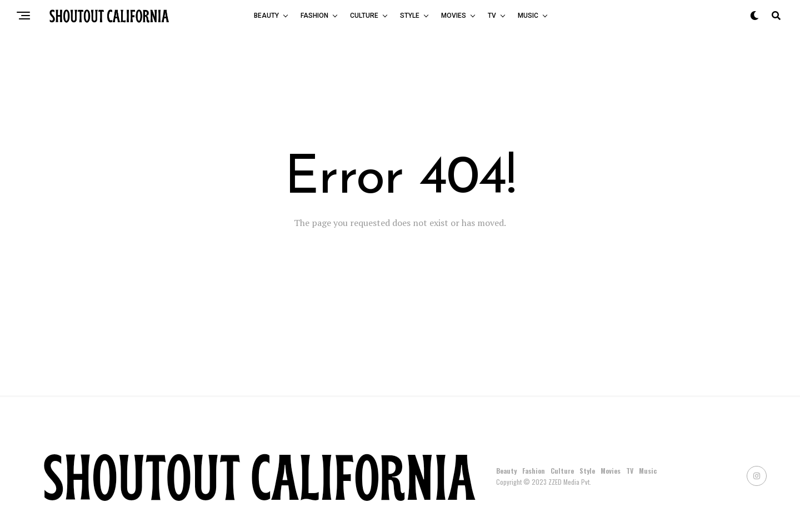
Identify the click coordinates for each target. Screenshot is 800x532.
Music (528, 16)
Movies (454, 16)
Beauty (266, 16)
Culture (364, 16)
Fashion (314, 16)
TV (492, 16)
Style (410, 16)
